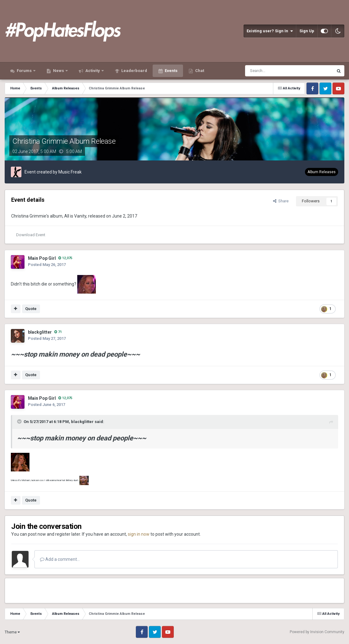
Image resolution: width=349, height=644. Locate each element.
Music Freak (70, 172)
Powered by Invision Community (317, 632)
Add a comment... (60, 559)
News (58, 71)
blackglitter (40, 332)
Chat (199, 71)
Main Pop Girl (42, 258)
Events (171, 71)
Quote (31, 309)
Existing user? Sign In (270, 31)
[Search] (274, 71)
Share (281, 201)
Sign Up (307, 31)
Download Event (31, 235)
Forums (24, 71)
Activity (93, 71)
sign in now (139, 534)
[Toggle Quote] (20, 421)
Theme (12, 632)
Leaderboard (134, 71)
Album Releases (322, 172)
